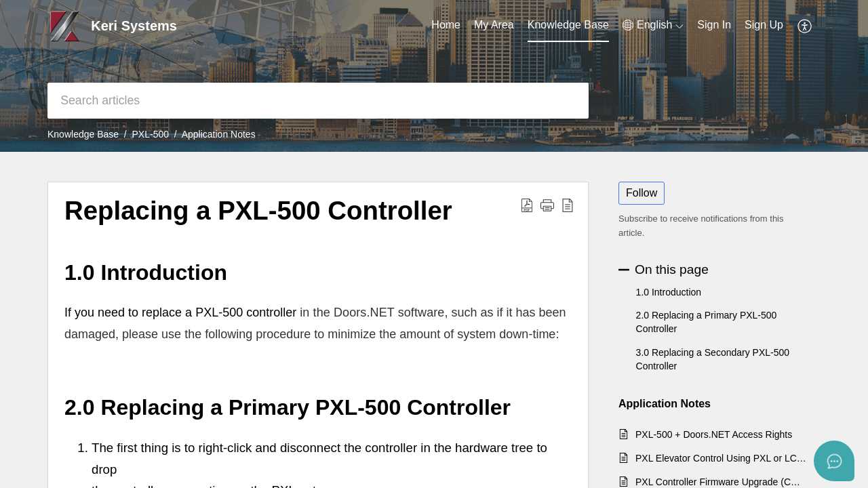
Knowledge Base (83, 134)
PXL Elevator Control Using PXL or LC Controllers (721, 458)
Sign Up (764, 25)
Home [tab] (446, 25)
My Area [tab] (494, 25)
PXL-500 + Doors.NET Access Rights (714, 434)
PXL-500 (151, 134)
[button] (653, 25)
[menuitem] (714, 26)
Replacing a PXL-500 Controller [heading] (258, 210)
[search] (318, 101)
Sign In (714, 25)
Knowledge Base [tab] (568, 25)
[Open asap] (834, 461)
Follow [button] (642, 193)
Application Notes (219, 134)
